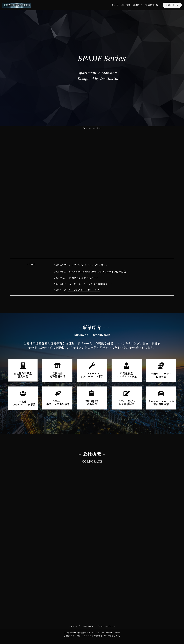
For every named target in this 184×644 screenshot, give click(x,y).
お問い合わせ (172, 5)
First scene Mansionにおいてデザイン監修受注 (97, 272)
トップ (115, 5)
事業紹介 (138, 5)
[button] (157, 5)
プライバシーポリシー (106, 626)
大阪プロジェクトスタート (84, 278)
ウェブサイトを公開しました (84, 290)
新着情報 (150, 5)
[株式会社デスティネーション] (17, 5)
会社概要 (126, 5)
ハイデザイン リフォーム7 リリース (89, 265)
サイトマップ (74, 626)
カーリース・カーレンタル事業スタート (91, 284)
